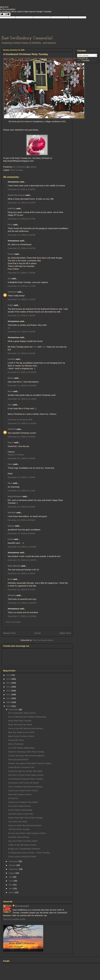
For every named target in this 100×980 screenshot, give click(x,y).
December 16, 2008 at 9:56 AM (21, 533)
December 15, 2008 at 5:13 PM (21, 203)
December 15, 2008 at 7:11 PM (21, 286)
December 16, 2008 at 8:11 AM (21, 491)
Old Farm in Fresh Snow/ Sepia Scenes (26, 775)
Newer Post (9, 633)
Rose (10, 391)
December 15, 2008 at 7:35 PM (21, 316)
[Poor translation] (7, 14)
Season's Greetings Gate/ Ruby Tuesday (26, 752)
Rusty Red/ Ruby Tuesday (20, 721)
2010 (9, 698)
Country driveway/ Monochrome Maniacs (26, 756)
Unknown (12, 292)
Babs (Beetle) (14, 566)
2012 (9, 691)
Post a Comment (13, 622)
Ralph (10, 305)
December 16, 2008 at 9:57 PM (21, 590)
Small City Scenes (16, 195)
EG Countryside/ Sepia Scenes (22, 713)
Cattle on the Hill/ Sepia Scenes (22, 845)
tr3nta (10, 539)
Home (37, 633)
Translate (83, 60)
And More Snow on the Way (21, 814)
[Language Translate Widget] (87, 55)
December (14, 710)
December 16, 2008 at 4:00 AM (21, 437)
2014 (9, 683)
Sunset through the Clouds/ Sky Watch (25, 771)
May (11, 885)
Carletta (11, 359)
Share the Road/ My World (20, 725)
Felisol (11, 254)
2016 (9, 675)
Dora (10, 405)
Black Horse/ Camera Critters (21, 736)
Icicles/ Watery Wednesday (20, 810)
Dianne (11, 526)
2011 (9, 695)
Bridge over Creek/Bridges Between (24, 849)
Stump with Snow (16, 740)
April (11, 889)
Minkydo (12, 595)
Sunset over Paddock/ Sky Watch (23, 802)
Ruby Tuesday (17, 170)
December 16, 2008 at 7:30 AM (21, 477)
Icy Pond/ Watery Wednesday (21, 748)
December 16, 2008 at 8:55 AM (21, 520)
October (13, 865)
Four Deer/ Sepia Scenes (19, 806)
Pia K (10, 225)
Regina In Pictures (16, 455)
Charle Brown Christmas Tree (21, 767)
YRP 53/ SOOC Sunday (19, 829)
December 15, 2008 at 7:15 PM (21, 299)
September (14, 869)
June (11, 881)
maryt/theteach (15, 496)
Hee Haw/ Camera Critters (20, 794)
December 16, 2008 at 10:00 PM (22, 603)
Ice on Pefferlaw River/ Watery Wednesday (27, 717)
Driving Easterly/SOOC (18, 760)
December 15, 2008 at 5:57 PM (21, 219)
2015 (9, 679)
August (12, 873)
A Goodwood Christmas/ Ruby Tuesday (26, 779)
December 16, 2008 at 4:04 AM (21, 458)
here (35, 347)
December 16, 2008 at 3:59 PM (21, 573)
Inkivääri (12, 513)
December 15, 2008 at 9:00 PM (21, 332)
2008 (9, 706)
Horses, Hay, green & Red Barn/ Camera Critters (30, 763)
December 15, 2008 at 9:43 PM (21, 353)
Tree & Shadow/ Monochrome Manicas (25, 787)
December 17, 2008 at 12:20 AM (22, 616)
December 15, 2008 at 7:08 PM (21, 273)
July (11, 877)
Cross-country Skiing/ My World (22, 857)
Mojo (10, 579)
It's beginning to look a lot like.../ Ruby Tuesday (29, 853)
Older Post (65, 633)
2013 (9, 687)
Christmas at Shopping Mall (20, 420)
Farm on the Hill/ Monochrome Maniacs (26, 728)
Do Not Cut (13, 798)
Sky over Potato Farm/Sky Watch (23, 841)
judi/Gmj (12, 208)
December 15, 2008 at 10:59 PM (22, 386)
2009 (9, 702)
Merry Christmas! (16, 744)
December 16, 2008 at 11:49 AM (22, 547)
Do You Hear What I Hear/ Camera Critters (27, 833)
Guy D (11, 442)
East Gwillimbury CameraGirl (27, 38)
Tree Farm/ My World (18, 822)
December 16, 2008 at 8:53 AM (21, 507)
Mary (10, 483)
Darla (10, 464)
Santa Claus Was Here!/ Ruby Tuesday (26, 818)
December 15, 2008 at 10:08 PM (22, 372)
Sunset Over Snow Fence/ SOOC (23, 791)
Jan (9, 279)
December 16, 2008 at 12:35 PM (22, 560)
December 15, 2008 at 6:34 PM (21, 235)
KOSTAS (12, 429)
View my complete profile (14, 919)
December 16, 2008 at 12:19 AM (22, 399)
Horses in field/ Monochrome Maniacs (25, 825)
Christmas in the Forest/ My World (23, 783)
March (12, 892)
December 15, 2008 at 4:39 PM (21, 189)
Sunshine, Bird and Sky (19, 837)
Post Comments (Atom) (43, 640)
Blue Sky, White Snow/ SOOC (21, 732)
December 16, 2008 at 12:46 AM (22, 423)
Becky (11, 378)
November (14, 861)
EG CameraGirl (22, 906)
